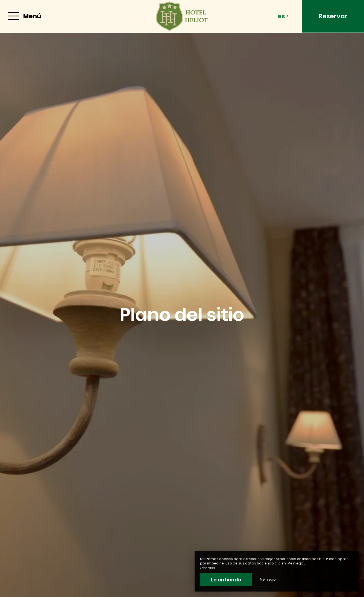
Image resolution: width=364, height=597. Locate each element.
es (283, 16)
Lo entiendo (226, 580)
